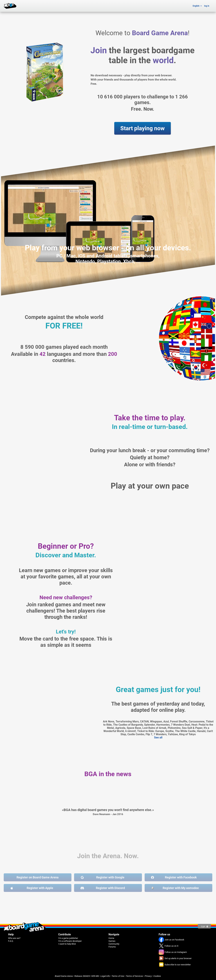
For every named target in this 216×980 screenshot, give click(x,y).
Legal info (105, 976)
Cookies (157, 976)
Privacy (148, 976)
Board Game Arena (64, 976)
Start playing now (143, 128)
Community (114, 944)
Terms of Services (134, 976)
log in (207, 6)
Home (111, 938)
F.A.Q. (11, 941)
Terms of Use (118, 976)
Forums (112, 947)
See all (158, 737)
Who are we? (14, 938)
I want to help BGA (67, 944)
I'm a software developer (70, 941)
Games (112, 941)
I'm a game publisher (68, 938)
